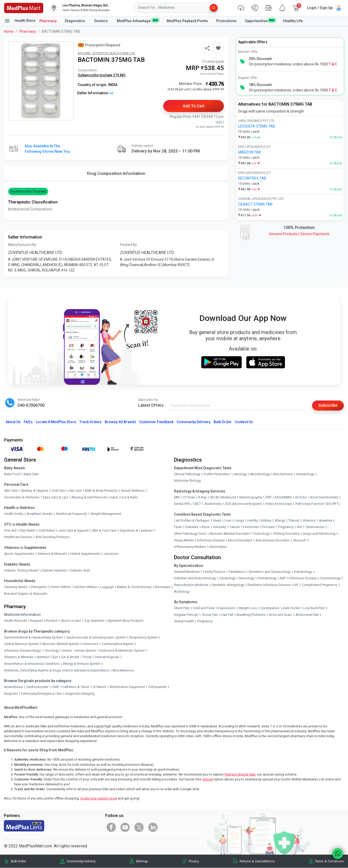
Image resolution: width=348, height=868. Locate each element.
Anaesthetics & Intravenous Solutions (32, 664)
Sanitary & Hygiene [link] (35, 491)
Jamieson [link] (111, 554)
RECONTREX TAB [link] (252, 178)
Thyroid (294, 521)
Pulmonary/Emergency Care (41, 694)
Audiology (182, 592)
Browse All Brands (120, 422)
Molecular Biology (187, 481)
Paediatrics (237, 572)
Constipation (270, 608)
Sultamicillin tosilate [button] (28, 191)
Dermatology (267, 578)
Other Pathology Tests (190, 534)
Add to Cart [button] (194, 106)
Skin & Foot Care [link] (104, 531)
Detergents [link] (39, 587)
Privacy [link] (194, 861)
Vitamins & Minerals (19, 657)
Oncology (52, 651)
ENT (283, 578)
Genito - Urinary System (79, 651)
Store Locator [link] (71, 621)
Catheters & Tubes (76, 687)
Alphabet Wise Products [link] (126, 621)
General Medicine (187, 572)
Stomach (300, 540)
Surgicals (11, 694)
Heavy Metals (184, 540)
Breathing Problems (251, 615)
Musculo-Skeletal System (61, 644)
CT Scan (189, 497)
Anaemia (325, 521)
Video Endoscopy (279, 504)
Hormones (90, 644)
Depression (227, 608)
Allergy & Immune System (82, 664)
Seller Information (95, 93)
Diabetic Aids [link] (80, 570)
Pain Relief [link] (28, 531)
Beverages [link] (163, 587)
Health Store (20, 21)
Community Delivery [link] (81, 861)
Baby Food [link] (12, 474)
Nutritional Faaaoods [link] (72, 514)
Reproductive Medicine (191, 585)
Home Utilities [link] (61, 587)
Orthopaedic (158, 687)
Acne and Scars (281, 615)
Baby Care (31, 474)
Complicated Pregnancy (320, 585)
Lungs (239, 521)
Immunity (220, 527)
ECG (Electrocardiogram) (244, 504)
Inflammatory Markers (190, 547)
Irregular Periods (186, 615)
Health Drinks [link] (14, 514)
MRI (177, 497)
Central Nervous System (22, 644)
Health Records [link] (16, 621)
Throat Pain (210, 615)
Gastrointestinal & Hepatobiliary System (33, 637)
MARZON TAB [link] (250, 152)
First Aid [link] (10, 531)
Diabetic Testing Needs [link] (21, 570)
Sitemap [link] (142, 861)
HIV (299, 527)
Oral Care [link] (58, 491)
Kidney (266, 521)
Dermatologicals (107, 657)
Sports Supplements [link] (19, 554)
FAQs (28, 422)
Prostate (268, 527)
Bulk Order (223, 422)
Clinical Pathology (187, 474)
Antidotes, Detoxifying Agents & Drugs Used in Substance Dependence (57, 670)
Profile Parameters (217, 474)
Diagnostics (75, 21)
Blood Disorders (240, 540)
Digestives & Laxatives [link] (136, 531)
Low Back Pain (314, 608)
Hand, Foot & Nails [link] (124, 497)
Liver (228, 521)
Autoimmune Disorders (273, 540)
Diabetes (192, 527)
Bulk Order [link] (18, 861)
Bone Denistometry (324, 497)
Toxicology (261, 534)
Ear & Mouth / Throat (76, 657)
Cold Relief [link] (47, 531)
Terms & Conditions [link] (329, 861)
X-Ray (202, 497)
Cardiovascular (37, 687)
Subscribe (328, 406)
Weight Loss (248, 608)
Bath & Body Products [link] (101, 491)
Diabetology (303, 572)
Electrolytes (218, 547)
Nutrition (43, 657)
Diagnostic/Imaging (80, 694)
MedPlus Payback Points (187, 21)
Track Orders (91, 422)
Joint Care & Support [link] (73, 531)
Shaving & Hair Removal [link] (89, 497)
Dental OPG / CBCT (188, 504)
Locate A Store (56, 422)
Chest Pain (182, 608)
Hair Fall (227, 615)
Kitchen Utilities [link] (86, 587)
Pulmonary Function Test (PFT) (317, 504)
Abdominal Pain (307, 615)
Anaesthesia (13, 687)
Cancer (235, 527)
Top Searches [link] (94, 621)
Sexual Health (184, 621)
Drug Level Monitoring (319, 534)
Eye (55, 657)
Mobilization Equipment (127, 687)
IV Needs (100, 687)
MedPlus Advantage (138, 21)
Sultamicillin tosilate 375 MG (102, 75)
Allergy (280, 521)
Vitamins (309, 521)
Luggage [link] (107, 587)
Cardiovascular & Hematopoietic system (96, 637)
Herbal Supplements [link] (85, 554)
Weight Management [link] (106, 514)
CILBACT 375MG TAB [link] (255, 204)
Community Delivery (194, 422)
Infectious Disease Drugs (23, 651)
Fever (178, 527)
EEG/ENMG (283, 497)
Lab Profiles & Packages (192, 521)
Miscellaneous (123, 670)
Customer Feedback (156, 422)
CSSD (55, 687)
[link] (24, 8)
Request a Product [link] (44, 621)
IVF (296, 585)
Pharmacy (48, 21)
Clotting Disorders (286, 534)
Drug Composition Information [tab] (116, 173)
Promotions (226, 21)
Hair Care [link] (75, 491)
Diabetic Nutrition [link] (54, 570)
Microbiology (260, 474)
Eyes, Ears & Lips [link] (56, 497)
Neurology (247, 578)
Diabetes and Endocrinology (195, 578)
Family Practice (214, 572)
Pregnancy (286, 527)
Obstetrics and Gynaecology (269, 572)
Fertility (253, 521)
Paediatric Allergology (228, 585)
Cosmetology (330, 578)
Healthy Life (293, 21)
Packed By (128, 245)
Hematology (305, 474)
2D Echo (301, 497)
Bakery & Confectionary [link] (134, 587)
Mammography (251, 497)
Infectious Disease (211, 540)
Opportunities (260, 21)
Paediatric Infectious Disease (269, 585)
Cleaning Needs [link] (16, 587)
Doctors (101, 21)
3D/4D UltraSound (223, 497)
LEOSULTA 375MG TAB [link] (257, 126)
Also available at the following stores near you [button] (47, 149)
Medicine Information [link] (22, 615)
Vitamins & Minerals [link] (52, 554)
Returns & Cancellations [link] (257, 861)
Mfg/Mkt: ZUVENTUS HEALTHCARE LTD (106, 53)
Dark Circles (292, 608)
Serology (240, 474)
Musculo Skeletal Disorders (230, 534)
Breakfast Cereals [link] (40, 514)
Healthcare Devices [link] (18, 537)
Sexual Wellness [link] (133, 491)
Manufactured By (22, 245)
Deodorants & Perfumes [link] (22, 497)
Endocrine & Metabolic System (122, 651)
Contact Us (244, 422)
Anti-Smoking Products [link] (53, 537)
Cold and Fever (204, 608)
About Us (13, 422)
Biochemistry (283, 474)
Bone (206, 527)
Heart (217, 521)
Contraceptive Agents (118, 644)
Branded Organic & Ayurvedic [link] (26, 594)
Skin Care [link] (11, 491)
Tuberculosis (315, 527)
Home (9, 31)
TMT (269, 497)
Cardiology (227, 578)
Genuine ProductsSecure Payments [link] (299, 234)
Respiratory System (143, 637)
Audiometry (213, 504)
